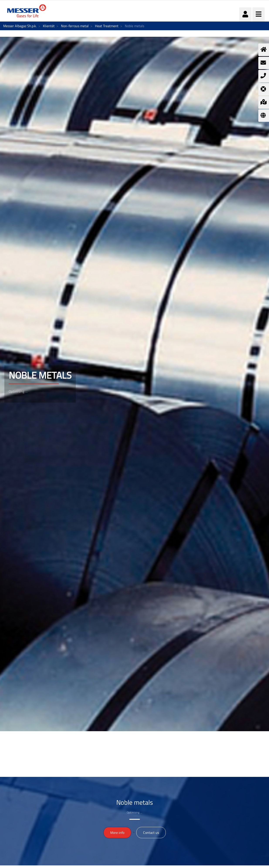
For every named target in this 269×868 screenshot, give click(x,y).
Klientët (49, 26)
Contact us (151, 833)
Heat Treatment (107, 26)
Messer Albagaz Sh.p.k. (20, 26)
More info (117, 833)
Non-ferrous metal (75, 26)
